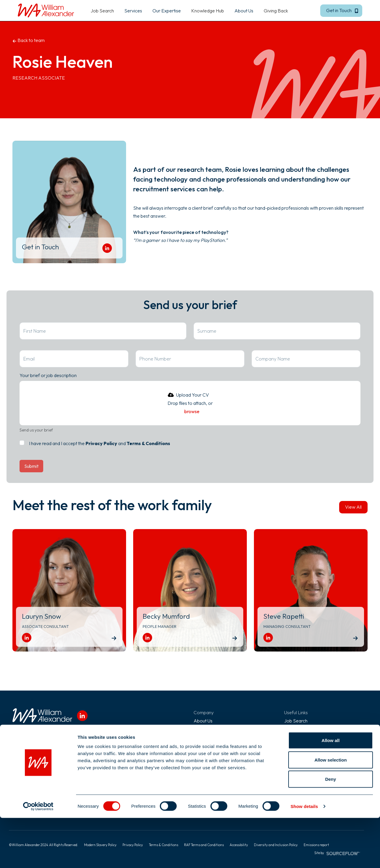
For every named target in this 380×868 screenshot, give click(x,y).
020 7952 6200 (29, 766)
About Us (203, 721)
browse (192, 411)
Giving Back (276, 11)
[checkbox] (22, 443)
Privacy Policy (101, 443)
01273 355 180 (118, 766)
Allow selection (330, 810)
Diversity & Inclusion (214, 729)
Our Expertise (298, 737)
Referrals (203, 754)
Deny (331, 829)
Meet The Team (210, 737)
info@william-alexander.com (41, 774)
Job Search (102, 11)
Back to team (29, 40)
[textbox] (103, 331)
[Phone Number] (190, 359)
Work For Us (206, 746)
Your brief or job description (48, 375)
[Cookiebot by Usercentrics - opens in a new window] (38, 856)
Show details (304, 856)
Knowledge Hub (208, 11)
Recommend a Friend (306, 754)
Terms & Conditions (148, 443)
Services (293, 729)
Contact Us (205, 762)
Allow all (331, 790)
